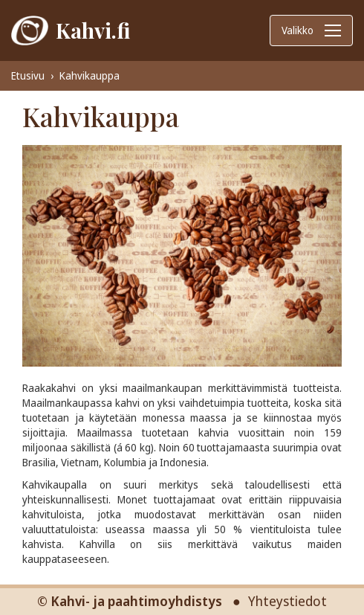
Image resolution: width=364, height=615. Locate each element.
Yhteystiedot (287, 601)
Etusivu (28, 75)
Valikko (311, 30)
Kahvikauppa (90, 75)
